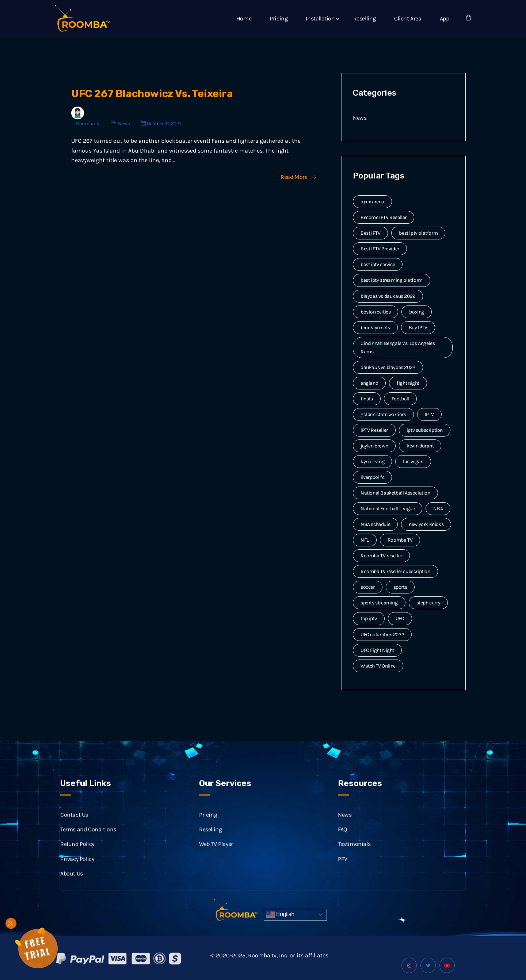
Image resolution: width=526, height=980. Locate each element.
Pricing (279, 18)
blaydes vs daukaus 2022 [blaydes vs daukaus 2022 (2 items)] (388, 296)
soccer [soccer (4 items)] (368, 587)
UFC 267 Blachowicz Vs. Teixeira (152, 94)
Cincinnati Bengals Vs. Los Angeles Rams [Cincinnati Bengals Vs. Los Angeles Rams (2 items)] (398, 347)
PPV (343, 867)
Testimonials (354, 852)
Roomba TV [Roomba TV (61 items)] (400, 540)
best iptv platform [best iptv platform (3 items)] (418, 233)
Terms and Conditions (88, 837)
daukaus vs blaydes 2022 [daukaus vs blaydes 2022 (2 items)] (388, 367)
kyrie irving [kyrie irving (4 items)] (372, 462)
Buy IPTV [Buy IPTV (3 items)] (418, 328)
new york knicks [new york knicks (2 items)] (426, 524)
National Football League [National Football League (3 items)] (388, 509)
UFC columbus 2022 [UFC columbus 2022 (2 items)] (382, 635)
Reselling (365, 18)
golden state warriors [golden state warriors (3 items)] (383, 414)
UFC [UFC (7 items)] (400, 618)
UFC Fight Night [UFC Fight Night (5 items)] (377, 650)
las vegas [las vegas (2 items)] (413, 462)
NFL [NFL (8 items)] (365, 540)
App (445, 18)
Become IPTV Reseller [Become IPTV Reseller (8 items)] (384, 217)
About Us (72, 882)
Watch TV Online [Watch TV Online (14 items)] (378, 666)
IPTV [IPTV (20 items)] (429, 414)
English (280, 915)
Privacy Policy (77, 867)
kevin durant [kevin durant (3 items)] (420, 446)
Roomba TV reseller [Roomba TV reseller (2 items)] (381, 556)
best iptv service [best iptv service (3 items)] (378, 264)
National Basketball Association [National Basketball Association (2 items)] (395, 493)
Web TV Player (216, 852)
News (124, 124)
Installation (320, 18)
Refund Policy (77, 852)
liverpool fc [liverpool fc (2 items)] (372, 477)
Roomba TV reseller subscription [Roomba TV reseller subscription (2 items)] (395, 571)
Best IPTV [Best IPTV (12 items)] (370, 233)
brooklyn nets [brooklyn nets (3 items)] (375, 328)
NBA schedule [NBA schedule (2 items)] (375, 524)
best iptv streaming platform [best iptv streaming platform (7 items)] (392, 280)
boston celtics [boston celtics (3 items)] (376, 312)
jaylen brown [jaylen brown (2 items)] (374, 446)
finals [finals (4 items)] (367, 399)
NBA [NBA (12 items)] (438, 509)
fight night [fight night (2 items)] (408, 383)
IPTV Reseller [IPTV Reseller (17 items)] (374, 430)
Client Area (408, 18)
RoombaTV (88, 124)
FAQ (342, 837)
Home (244, 18)
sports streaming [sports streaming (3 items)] (379, 603)
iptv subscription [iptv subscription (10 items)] (425, 430)
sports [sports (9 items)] (400, 587)
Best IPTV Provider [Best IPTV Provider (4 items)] (380, 249)
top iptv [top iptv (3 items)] (369, 618)
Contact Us (74, 823)
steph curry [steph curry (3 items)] (428, 603)
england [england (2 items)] (369, 383)
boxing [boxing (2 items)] (417, 312)
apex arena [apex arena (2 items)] (372, 202)
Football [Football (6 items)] (401, 399)
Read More (298, 177)
